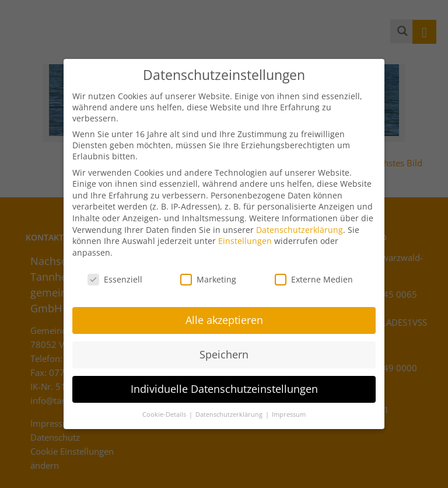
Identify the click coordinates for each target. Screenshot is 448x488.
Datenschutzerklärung (300, 223)
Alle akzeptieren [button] (224, 314)
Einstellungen (245, 235)
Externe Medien (314, 273)
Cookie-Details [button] (165, 409)
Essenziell (115, 273)
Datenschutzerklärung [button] (230, 409)
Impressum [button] (289, 409)
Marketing (208, 273)
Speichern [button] (224, 348)
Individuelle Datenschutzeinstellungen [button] (224, 383)
